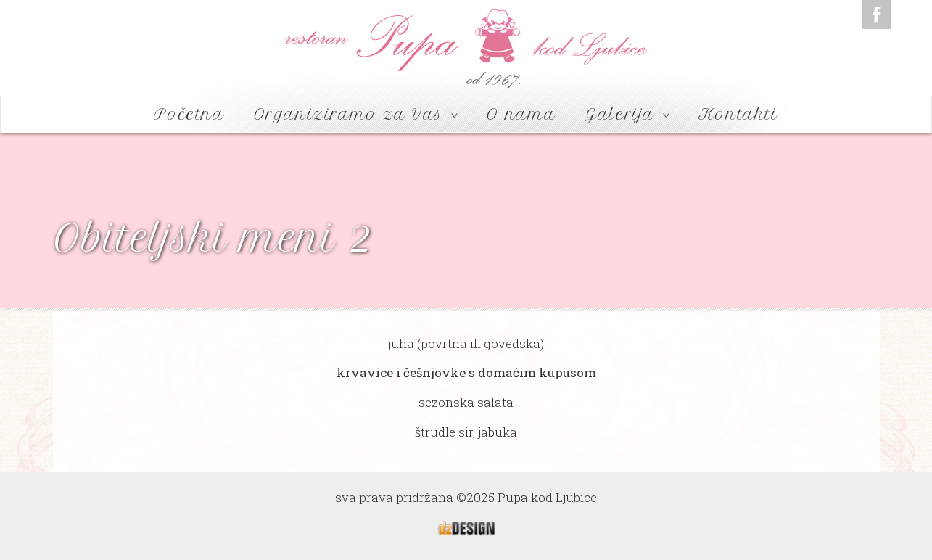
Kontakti (738, 114)
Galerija (627, 114)
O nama (521, 114)
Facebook (876, 15)
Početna (189, 114)
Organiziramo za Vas (356, 114)
